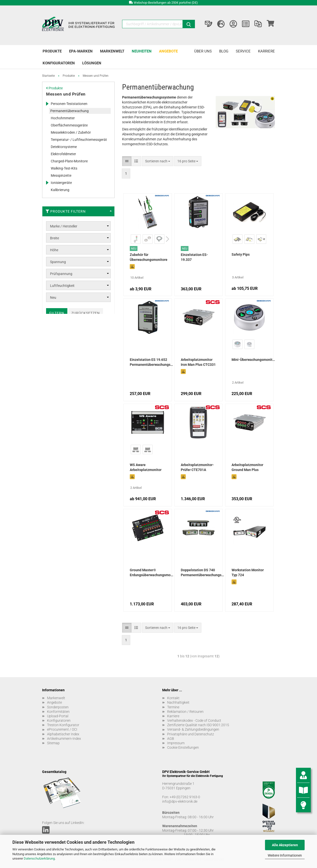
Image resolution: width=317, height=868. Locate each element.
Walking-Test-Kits (64, 168)
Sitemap (53, 743)
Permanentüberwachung (69, 111)
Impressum (176, 743)
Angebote (168, 51)
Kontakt (173, 698)
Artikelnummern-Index (64, 739)
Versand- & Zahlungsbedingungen (193, 729)
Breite (54, 238)
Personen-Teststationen (69, 104)
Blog (224, 51)
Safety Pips (241, 254)
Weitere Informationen (285, 855)
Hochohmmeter (63, 118)
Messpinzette (61, 175)
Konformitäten (58, 712)
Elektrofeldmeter (63, 154)
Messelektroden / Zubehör (71, 132)
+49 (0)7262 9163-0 (185, 797)
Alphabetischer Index (63, 734)
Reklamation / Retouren (185, 712)
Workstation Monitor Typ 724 (248, 572)
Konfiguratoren (59, 63)
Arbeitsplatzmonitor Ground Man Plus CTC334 (247, 468)
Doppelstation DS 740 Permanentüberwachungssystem (202, 572)
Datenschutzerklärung (39, 858)
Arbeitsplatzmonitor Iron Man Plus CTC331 (198, 362)
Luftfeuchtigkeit (62, 286)
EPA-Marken (81, 51)
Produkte (52, 51)
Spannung (58, 262)
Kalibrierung (60, 190)
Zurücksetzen (86, 313)
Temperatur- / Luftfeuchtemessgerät (79, 140)
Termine (173, 707)
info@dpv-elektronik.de (180, 801)
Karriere (266, 51)
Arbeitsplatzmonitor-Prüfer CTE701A (197, 467)
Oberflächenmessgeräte (69, 125)
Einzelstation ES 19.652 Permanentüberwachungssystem (151, 362)
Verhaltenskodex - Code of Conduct (194, 720)
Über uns (203, 51)
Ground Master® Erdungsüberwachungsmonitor (151, 572)
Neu (53, 298)
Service (243, 51)
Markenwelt (112, 51)
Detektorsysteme (64, 147)
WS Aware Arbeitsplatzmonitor (146, 467)
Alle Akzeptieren (285, 845)
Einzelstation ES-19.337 (194, 257)
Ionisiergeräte (61, 183)
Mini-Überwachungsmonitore (253, 360)
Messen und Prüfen (66, 94)
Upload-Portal (58, 716)
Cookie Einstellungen (183, 747)
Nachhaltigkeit (178, 702)
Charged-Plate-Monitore (69, 161)
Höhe (54, 250)
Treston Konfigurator (63, 725)
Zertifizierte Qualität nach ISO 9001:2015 (198, 725)
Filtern (57, 313)
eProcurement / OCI (62, 729)
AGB (171, 739)
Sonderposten (58, 707)
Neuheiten (142, 51)
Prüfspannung (61, 274)
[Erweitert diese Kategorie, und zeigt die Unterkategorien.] (47, 104)
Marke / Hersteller (64, 226)
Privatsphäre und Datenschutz (191, 734)
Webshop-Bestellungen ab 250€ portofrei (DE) (166, 3)
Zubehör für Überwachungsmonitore (149, 257)
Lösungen (92, 63)
